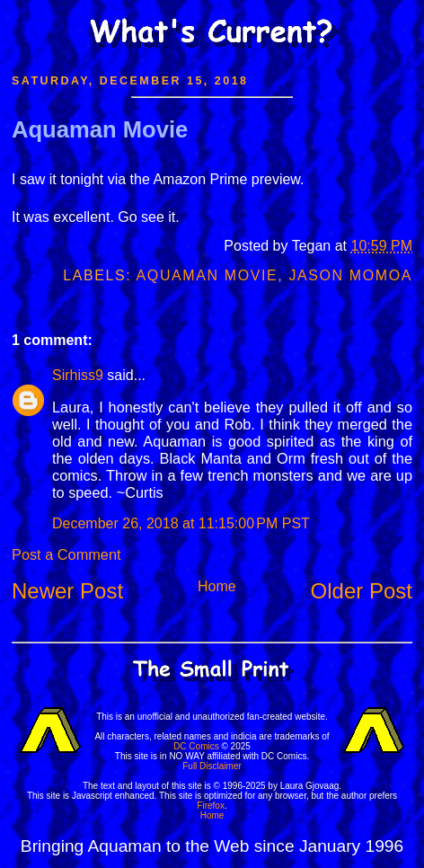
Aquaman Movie (100, 129)
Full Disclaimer (212, 766)
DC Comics (196, 746)
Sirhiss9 (78, 375)
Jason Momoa (350, 275)
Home (217, 586)
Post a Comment (66, 554)
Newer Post (67, 591)
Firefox (211, 806)
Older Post (362, 591)
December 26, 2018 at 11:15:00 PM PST (181, 523)
